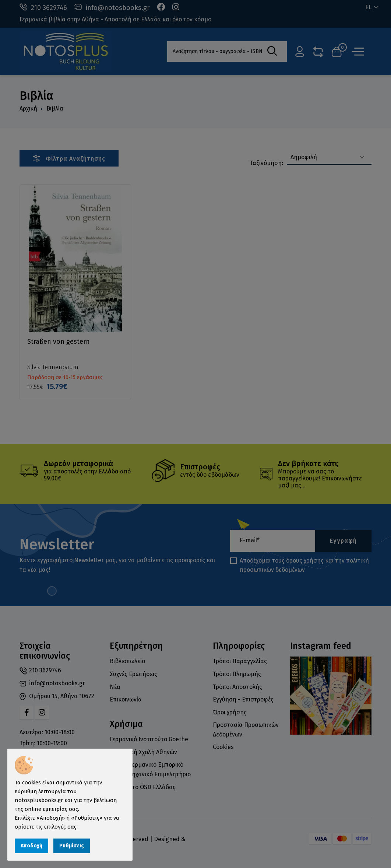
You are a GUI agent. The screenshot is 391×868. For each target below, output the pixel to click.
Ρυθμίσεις (72, 846)
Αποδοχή (31, 846)
